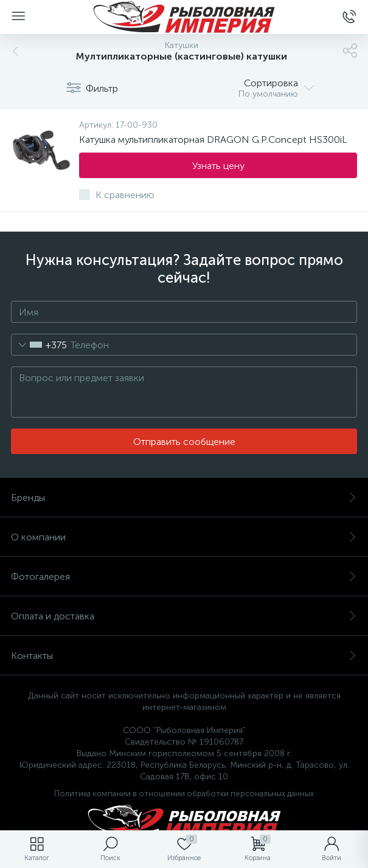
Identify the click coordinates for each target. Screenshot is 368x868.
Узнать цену (218, 166)
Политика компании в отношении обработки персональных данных (184, 794)
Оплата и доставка (184, 616)
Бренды (184, 498)
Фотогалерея (184, 577)
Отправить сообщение (184, 442)
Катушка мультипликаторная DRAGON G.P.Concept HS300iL (213, 139)
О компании (184, 537)
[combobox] (39, 345)
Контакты (184, 656)
